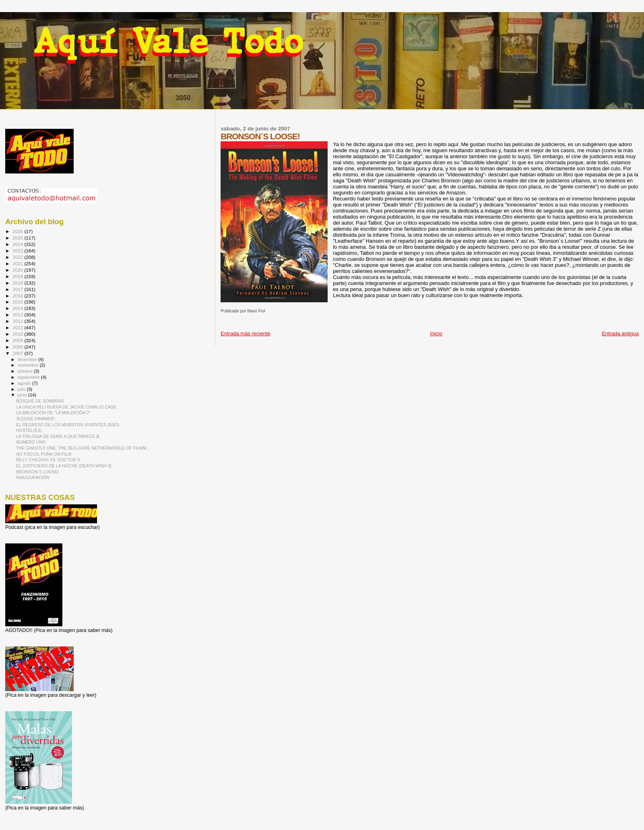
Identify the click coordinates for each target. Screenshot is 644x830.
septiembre (29, 377)
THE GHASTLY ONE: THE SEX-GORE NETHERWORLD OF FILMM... (83, 448)
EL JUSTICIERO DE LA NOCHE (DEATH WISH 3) (64, 466)
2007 (18, 353)
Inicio (436, 333)
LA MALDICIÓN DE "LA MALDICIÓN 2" (53, 413)
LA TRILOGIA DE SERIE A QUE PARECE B (58, 436)
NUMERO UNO (31, 442)
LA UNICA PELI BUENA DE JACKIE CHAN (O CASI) (66, 407)
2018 (18, 283)
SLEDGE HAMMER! (35, 419)
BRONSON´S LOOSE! (37, 472)
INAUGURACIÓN (33, 477)
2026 (18, 231)
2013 (18, 315)
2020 (18, 270)
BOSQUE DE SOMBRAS (40, 401)
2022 (18, 257)
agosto (25, 383)
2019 (18, 276)
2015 (18, 302)
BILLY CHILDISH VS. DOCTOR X (48, 460)
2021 (18, 263)
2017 (18, 289)
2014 (18, 308)
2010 (18, 334)
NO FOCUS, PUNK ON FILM (44, 454)
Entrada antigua (620, 333)
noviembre (29, 365)
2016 (18, 296)
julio (22, 389)
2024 (18, 244)
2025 (18, 238)
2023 (18, 251)
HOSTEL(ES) (29, 430)
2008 (18, 347)
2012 (18, 321)
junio (23, 395)
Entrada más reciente (246, 333)
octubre (26, 371)
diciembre (28, 359)
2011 (18, 327)
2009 (18, 340)
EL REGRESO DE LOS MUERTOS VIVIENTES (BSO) (68, 425)
